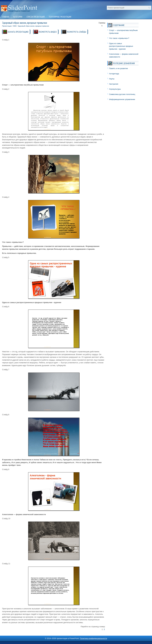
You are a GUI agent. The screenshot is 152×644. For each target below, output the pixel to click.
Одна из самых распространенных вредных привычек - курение (121, 46)
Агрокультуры (115, 89)
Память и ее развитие (118, 68)
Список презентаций (36, 17)
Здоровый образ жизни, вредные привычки (33, 26)
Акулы (112, 79)
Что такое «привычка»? (119, 38)
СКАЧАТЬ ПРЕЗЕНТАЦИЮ (18, 32)
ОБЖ (15, 26)
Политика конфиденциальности (93, 638)
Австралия (114, 84)
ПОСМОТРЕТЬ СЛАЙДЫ (76, 32)
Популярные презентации (60, 17)
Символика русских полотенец (122, 94)
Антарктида (114, 74)
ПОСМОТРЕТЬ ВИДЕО (48, 32)
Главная (6, 17)
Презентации (7, 26)
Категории (18, 17)
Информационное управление (122, 99)
